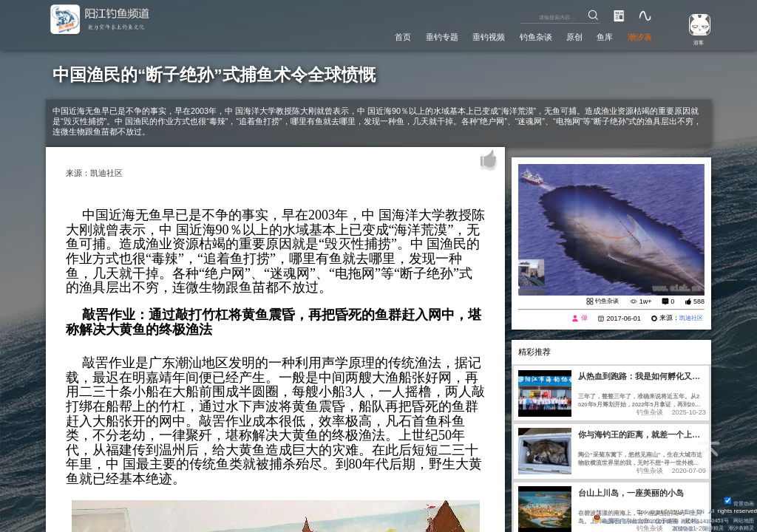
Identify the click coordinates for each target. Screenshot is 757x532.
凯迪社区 (690, 319)
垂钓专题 (410, 36)
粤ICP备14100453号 (698, 520)
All (711, 510)
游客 (695, 42)
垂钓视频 (464, 36)
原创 (563, 36)
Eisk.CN (692, 510)
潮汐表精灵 (739, 528)
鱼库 (597, 36)
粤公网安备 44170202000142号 (620, 520)
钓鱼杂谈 (518, 36)
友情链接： (676, 528)
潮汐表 (637, 36)
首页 (365, 36)
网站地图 (742, 520)
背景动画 (738, 503)
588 (699, 302)
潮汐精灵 (707, 528)
